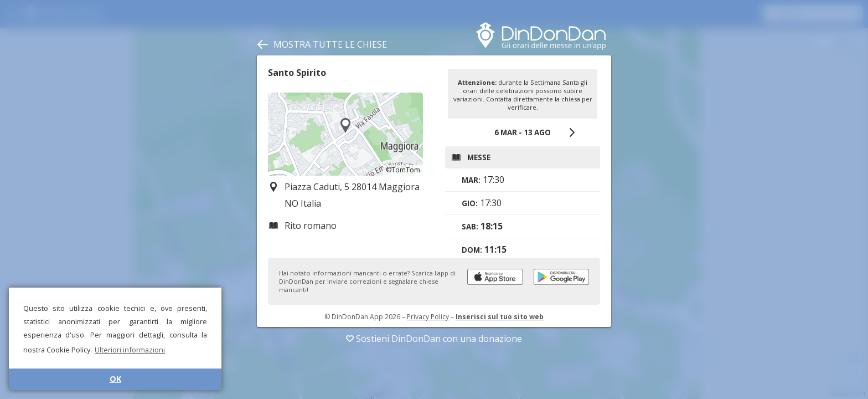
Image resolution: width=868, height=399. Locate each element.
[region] (345, 134)
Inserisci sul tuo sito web (500, 317)
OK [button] (115, 379)
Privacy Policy (428, 317)
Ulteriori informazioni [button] (130, 350)
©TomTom (403, 170)
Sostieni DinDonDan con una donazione (434, 339)
